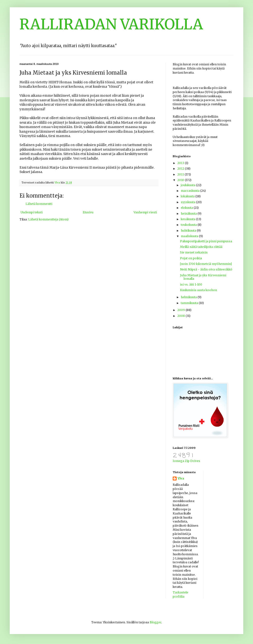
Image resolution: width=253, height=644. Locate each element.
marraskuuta (190, 191)
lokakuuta (188, 196)
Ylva (181, 478)
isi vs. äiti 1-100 (191, 284)
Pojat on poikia (191, 258)
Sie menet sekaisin (194, 252)
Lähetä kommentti (39, 204)
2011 (181, 174)
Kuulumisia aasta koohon (199, 290)
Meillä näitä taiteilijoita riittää (201, 247)
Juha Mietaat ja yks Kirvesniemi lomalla (203, 277)
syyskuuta (188, 202)
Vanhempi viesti (145, 212)
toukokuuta (189, 225)
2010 (181, 180)
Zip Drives (193, 461)
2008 (181, 316)
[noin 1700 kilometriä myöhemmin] (206, 264)
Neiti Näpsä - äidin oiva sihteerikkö (206, 269)
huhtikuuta (189, 231)
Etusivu (88, 212)
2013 (181, 163)
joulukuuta (188, 185)
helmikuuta (189, 297)
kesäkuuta (188, 219)
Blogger (155, 622)
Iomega (178, 461)
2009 (181, 310)
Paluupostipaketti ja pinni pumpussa (206, 241)
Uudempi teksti (32, 212)
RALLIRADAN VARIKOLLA (111, 24)
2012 (181, 169)
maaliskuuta (190, 236)
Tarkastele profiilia (181, 594)
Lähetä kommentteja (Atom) (48, 219)
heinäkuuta (189, 213)
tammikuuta (190, 303)
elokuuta (187, 208)
